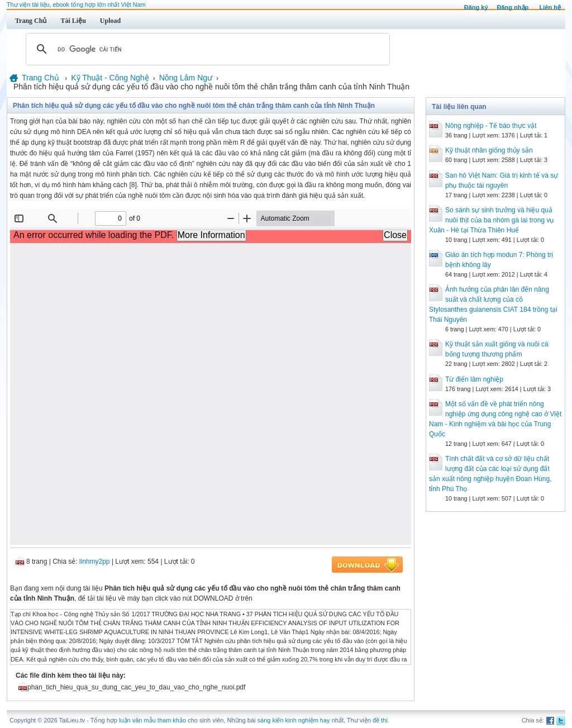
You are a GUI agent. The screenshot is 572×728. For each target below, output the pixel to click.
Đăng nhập (513, 7)
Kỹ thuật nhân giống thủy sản (489, 150)
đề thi (380, 720)
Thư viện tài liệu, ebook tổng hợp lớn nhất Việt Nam (76, 4)
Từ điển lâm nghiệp (474, 379)
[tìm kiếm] (206, 49)
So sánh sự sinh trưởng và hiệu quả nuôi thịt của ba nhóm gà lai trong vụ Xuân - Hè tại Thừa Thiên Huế (491, 220)
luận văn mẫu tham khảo (152, 720)
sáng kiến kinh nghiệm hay (294, 720)
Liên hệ (550, 7)
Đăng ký (476, 7)
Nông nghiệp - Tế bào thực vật (491, 126)
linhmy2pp (95, 562)
